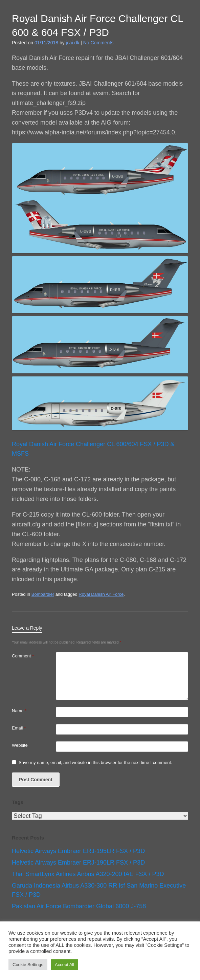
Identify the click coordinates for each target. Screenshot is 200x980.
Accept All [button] (64, 965)
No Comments (98, 43)
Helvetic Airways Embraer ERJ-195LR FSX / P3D (78, 851)
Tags (18, 802)
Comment (23, 656)
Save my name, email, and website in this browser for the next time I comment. (95, 763)
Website (20, 745)
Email (19, 728)
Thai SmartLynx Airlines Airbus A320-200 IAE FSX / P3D (88, 874)
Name (19, 711)
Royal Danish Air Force (101, 594)
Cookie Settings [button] (28, 965)
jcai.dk (73, 43)
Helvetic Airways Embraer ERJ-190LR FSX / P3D (78, 863)
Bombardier (43, 594)
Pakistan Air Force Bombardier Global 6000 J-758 (79, 906)
